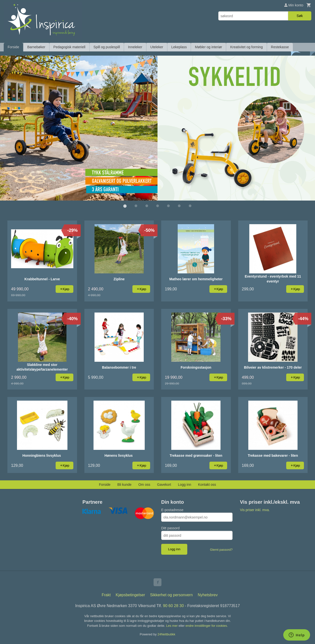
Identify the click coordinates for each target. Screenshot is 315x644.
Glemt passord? (221, 549)
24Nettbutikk (166, 634)
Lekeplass (179, 47)
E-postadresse (172, 510)
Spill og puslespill (107, 47)
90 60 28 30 (173, 605)
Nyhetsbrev (208, 595)
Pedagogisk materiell (69, 47)
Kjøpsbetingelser (130, 595)
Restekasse (280, 47)
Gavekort (164, 484)
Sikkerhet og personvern (171, 595)
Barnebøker (36, 47)
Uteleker (157, 47)
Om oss (144, 484)
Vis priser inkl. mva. (255, 510)
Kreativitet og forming (246, 47)
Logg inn (185, 484)
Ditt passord (170, 528)
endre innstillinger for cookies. (207, 625)
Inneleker (135, 47)
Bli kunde (125, 484)
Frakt (106, 595)
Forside (13, 47)
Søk (300, 16)
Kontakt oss (207, 484)
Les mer (172, 625)
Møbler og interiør (208, 47)
